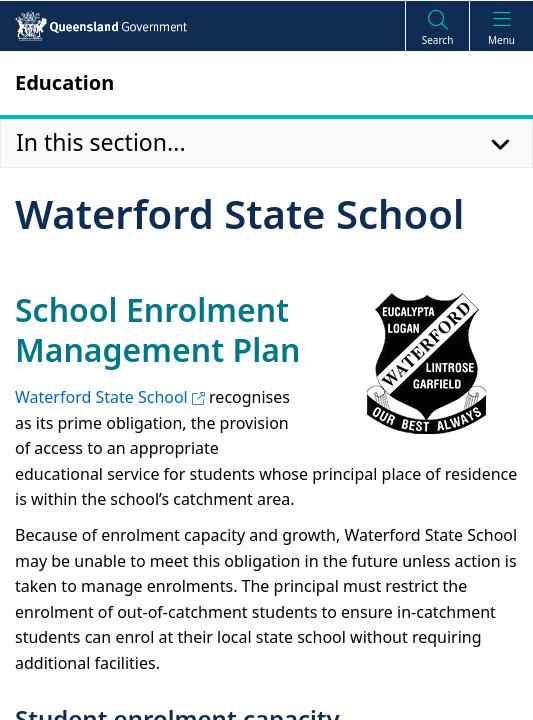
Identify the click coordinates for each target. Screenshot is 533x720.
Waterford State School (110, 397)
